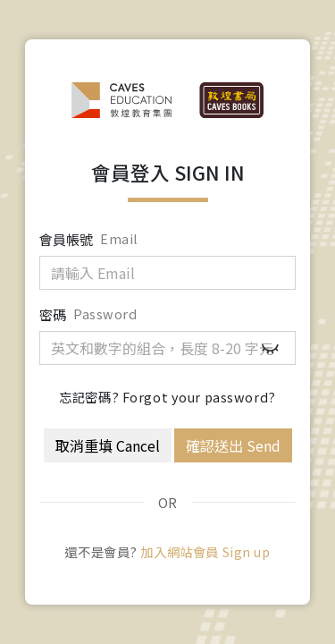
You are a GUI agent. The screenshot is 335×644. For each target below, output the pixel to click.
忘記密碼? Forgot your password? (167, 397)
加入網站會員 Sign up (205, 551)
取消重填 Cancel (108, 445)
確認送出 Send (233, 445)
